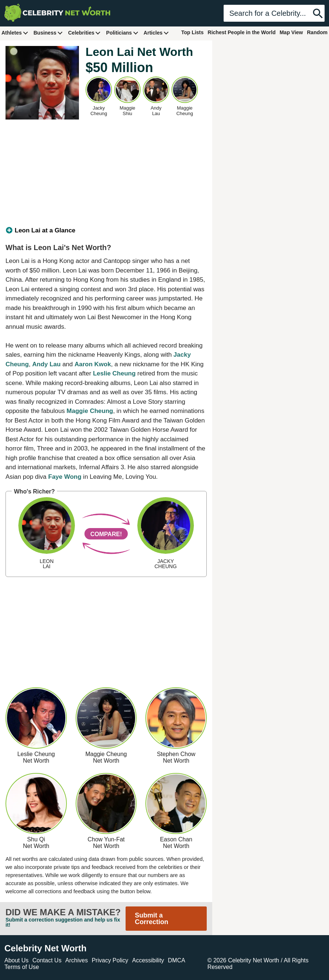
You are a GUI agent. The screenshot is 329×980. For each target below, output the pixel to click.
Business (48, 33)
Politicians (122, 33)
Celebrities (84, 33)
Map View (291, 32)
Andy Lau (46, 364)
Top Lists (192, 32)
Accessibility (148, 960)
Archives (77, 960)
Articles (156, 33)
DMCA (176, 960)
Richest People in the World (242, 32)
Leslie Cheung (114, 373)
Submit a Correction (151, 919)
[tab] (106, 231)
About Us (17, 960)
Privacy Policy (110, 960)
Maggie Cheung (90, 411)
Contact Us (47, 960)
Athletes (15, 33)
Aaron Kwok (93, 364)
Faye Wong (65, 477)
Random (317, 32)
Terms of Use (22, 967)
